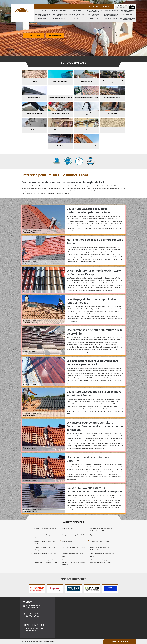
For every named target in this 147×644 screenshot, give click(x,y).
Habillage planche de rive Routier (100, 541)
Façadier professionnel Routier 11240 (45, 554)
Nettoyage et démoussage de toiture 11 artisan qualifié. (111, 15)
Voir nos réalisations (34, 36)
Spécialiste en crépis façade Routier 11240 (72, 555)
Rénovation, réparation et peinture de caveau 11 (128, 11)
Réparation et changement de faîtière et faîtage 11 (43, 15)
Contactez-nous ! (55, 36)
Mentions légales (49, 642)
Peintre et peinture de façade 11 (60, 10)
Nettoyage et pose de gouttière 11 (77, 15)
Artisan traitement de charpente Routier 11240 (100, 549)
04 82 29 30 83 (92, 7)
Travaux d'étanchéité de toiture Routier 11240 (102, 555)
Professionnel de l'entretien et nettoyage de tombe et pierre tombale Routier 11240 (73, 562)
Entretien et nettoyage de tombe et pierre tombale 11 (94, 11)
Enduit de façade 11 (43, 19)
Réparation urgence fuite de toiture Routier (44, 542)
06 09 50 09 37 (105, 7)
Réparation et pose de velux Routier (101, 535)
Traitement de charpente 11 (60, 19)
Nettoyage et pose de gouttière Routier (74, 535)
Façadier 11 (77, 19)
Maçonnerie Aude (128, 15)
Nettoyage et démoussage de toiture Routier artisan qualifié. (101, 530)
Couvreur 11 (43, 10)
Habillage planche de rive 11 (111, 10)
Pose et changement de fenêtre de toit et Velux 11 (128, 19)
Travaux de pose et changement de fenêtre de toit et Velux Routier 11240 (45, 561)
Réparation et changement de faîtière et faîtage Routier (45, 549)
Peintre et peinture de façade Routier (45, 528)
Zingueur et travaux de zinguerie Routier (43, 536)
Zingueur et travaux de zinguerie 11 (94, 15)
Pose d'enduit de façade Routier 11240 (73, 547)
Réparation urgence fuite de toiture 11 (60, 15)
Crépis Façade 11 (94, 19)
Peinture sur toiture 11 (77, 10)
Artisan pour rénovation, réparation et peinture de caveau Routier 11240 (101, 561)
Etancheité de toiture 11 (111, 19)
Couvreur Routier (67, 541)
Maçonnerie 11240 (68, 528)
